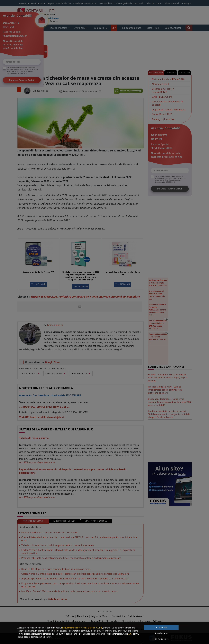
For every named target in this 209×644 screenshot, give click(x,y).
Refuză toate (161, 639)
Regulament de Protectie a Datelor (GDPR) (82, 628)
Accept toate (161, 627)
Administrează (161, 633)
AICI (130, 634)
